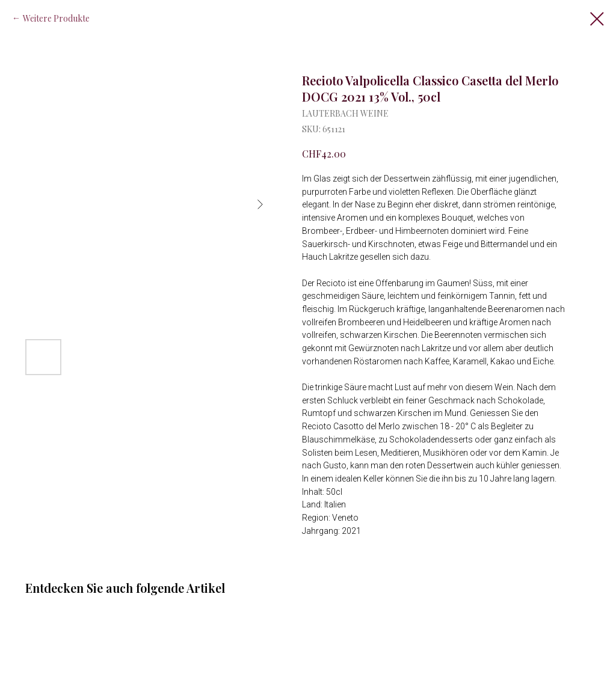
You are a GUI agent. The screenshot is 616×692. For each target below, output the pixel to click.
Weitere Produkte (56, 18)
